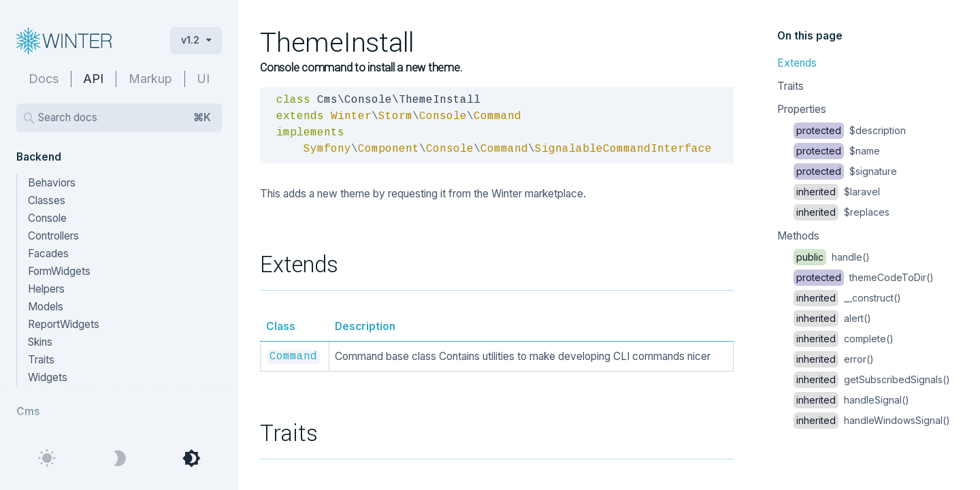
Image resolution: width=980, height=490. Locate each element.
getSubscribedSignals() (872, 379)
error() (834, 359)
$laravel (837, 192)
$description (850, 130)
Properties (802, 109)
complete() (844, 339)
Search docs (125, 118)
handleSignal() (851, 400)
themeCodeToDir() (864, 277)
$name (837, 151)
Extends (797, 63)
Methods (798, 236)
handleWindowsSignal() (872, 420)
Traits (790, 86)
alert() (832, 318)
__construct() (847, 298)
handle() (832, 257)
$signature (845, 171)
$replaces (842, 212)
